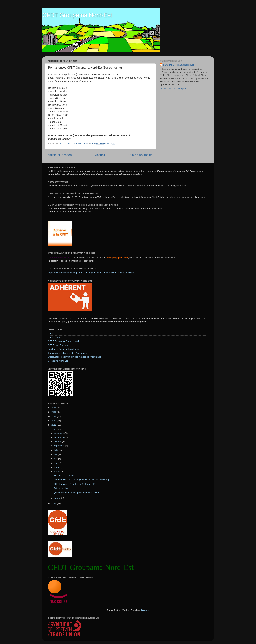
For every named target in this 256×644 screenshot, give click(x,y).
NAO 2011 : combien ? (65, 475)
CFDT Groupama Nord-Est (77, 15)
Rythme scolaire (61, 488)
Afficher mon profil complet (173, 89)
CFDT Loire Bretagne (58, 345)
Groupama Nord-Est (58, 361)
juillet (57, 450)
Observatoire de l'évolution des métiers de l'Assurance (75, 357)
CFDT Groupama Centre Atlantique (65, 341)
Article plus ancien (140, 155)
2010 (54, 503)
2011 (54, 429)
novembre (59, 437)
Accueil (100, 155)
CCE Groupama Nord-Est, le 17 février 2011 (75, 484)
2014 (54, 416)
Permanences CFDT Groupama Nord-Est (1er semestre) (81, 480)
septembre (60, 446)
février (57, 472)
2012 (54, 425)
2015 (54, 412)
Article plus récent (60, 155)
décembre (59, 433)
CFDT (51, 334)
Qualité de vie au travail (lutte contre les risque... (77, 493)
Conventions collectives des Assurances (68, 353)
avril (56, 463)
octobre (58, 442)
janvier (58, 498)
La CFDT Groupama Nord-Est (178, 65)
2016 (54, 408)
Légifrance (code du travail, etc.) (64, 349)
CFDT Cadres (55, 337)
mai (56, 459)
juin (56, 454)
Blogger (145, 610)
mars (57, 467)
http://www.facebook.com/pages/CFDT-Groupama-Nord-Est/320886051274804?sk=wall (91, 273)
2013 (54, 421)
